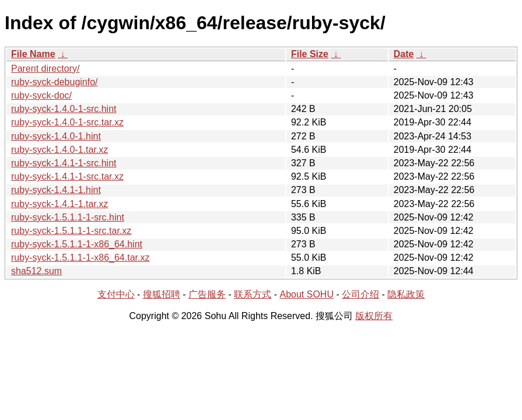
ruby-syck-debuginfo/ (55, 82)
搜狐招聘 (162, 294)
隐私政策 (406, 294)
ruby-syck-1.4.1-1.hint (56, 190)
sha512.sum (36, 271)
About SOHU (306, 294)
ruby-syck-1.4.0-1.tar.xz (59, 150)
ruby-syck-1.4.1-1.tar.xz (59, 204)
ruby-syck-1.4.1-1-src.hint (64, 163)
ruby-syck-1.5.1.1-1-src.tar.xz (71, 231)
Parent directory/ (45, 69)
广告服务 (207, 294)
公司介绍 (360, 294)
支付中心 (116, 294)
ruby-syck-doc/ (41, 95)
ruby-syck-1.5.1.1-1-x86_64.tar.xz (80, 258)
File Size (310, 54)
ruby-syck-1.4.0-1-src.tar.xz (67, 122)
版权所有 (374, 316)
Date (404, 54)
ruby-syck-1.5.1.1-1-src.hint (68, 217)
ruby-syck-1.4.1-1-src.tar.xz (67, 176)
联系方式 (253, 294)
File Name (33, 54)
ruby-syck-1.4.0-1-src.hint (64, 109)
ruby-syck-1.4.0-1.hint (56, 136)
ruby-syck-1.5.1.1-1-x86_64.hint (77, 244)
